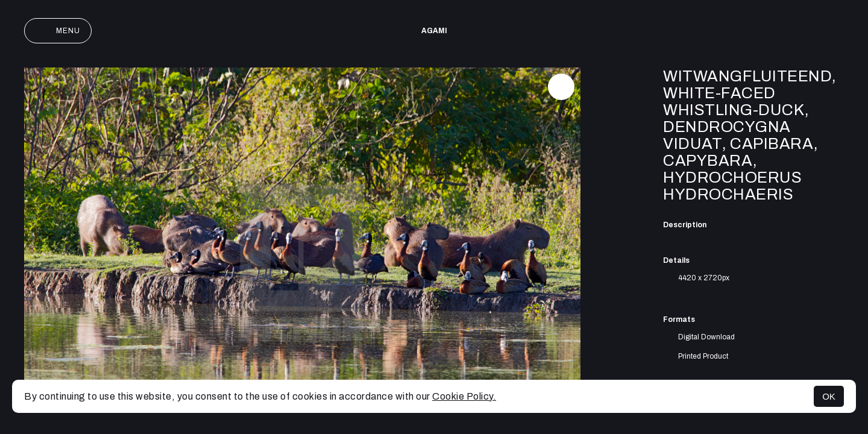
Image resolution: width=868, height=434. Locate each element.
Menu (58, 31)
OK (829, 396)
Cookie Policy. (464, 396)
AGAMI (434, 31)
